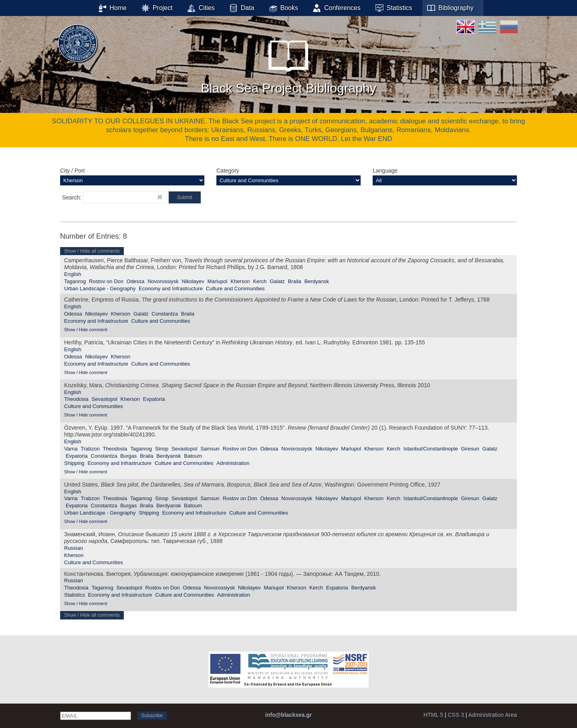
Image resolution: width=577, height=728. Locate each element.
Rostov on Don (106, 281)
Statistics (75, 595)
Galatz (277, 281)
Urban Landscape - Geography (100, 289)
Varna (71, 449)
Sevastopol (105, 399)
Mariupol (218, 281)
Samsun (210, 449)
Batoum (193, 456)
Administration (233, 463)
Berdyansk (317, 281)
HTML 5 (433, 715)
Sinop (162, 449)
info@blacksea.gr (288, 715)
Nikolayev (193, 281)
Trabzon (90, 449)
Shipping (74, 463)
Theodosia (76, 399)
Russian (74, 548)
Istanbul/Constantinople (431, 449)
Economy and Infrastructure (171, 289)
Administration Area (493, 715)
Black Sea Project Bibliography (288, 64)
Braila (295, 281)
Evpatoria (154, 399)
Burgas (128, 456)
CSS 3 (456, 715)
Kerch (260, 281)
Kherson (240, 281)
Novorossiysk (163, 281)
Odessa (136, 281)
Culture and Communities (235, 289)
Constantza (165, 314)
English (73, 274)
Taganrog (75, 281)
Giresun (470, 449)
